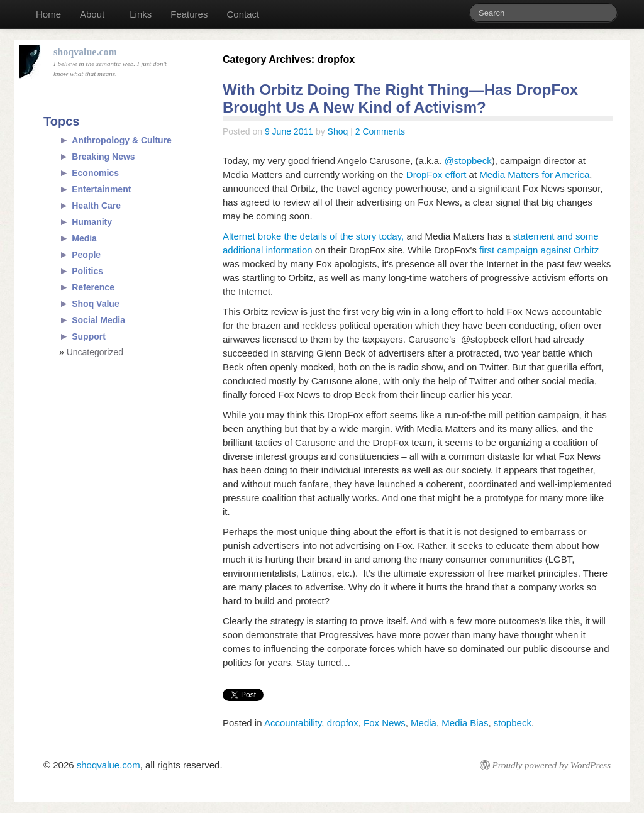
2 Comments (380, 131)
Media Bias (465, 723)
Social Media (98, 320)
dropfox (343, 723)
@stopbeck (468, 161)
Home (48, 14)
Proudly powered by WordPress (552, 765)
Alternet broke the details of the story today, (314, 236)
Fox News (385, 723)
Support (89, 336)
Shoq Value (95, 304)
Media (424, 723)
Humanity (92, 222)
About (92, 14)
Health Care (96, 206)
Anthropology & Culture (122, 140)
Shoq (338, 131)
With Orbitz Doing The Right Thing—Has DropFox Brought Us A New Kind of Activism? (400, 98)
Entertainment (101, 189)
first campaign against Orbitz (539, 250)
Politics (87, 271)
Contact (243, 14)
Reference (93, 287)
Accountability (293, 723)
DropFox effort (438, 174)
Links (141, 14)
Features (189, 14)
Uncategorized (95, 352)
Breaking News (103, 157)
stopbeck (513, 723)
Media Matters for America (534, 174)
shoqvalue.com (108, 765)
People (86, 255)
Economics (95, 173)
